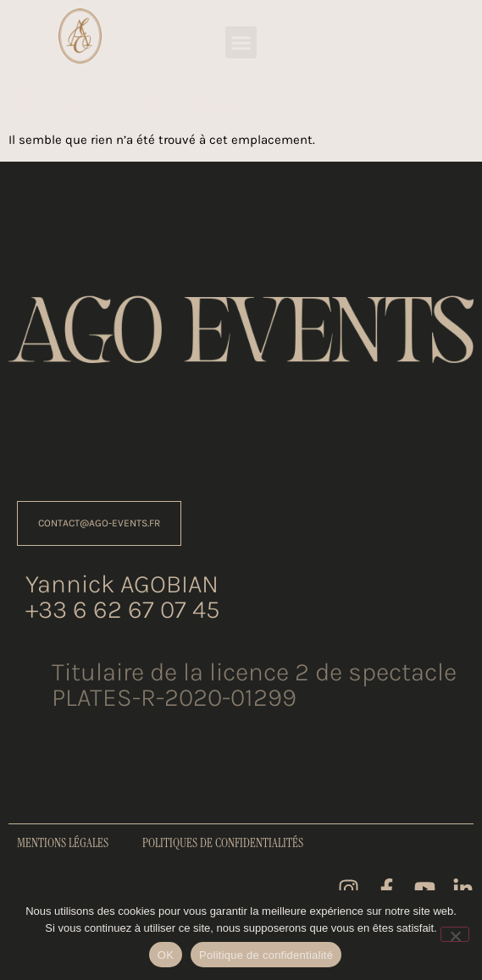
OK (166, 955)
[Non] (455, 934)
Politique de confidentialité (266, 955)
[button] (241, 42)
